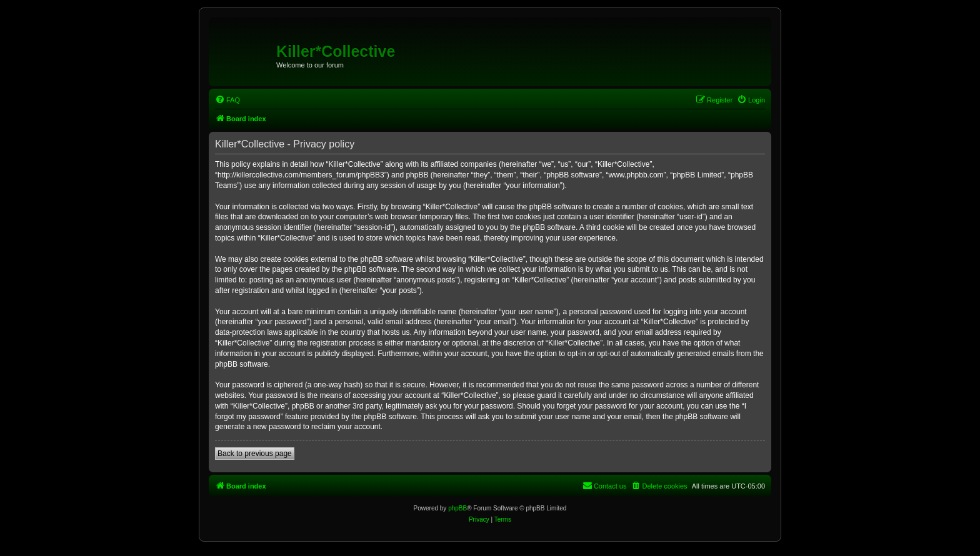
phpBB (457, 508)
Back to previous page (255, 454)
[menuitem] (227, 100)
